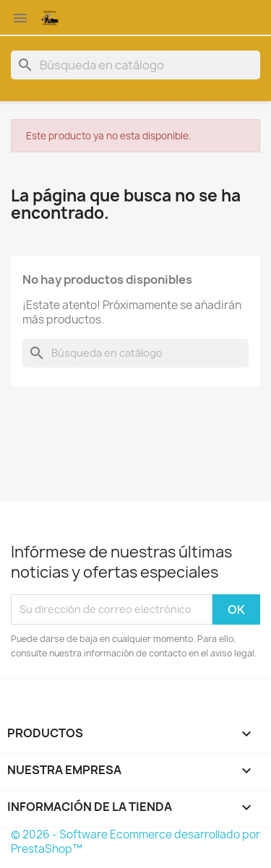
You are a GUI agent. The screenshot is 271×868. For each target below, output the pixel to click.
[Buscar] (135, 65)
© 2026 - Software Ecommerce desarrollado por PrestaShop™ (135, 842)
